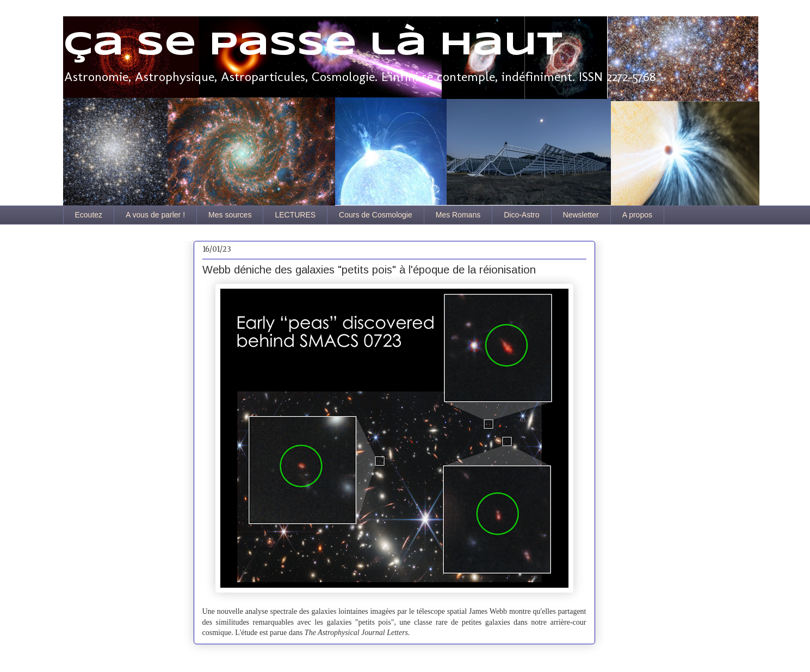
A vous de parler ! (155, 215)
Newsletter (581, 215)
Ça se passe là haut (313, 45)
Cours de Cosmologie (376, 215)
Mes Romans (458, 215)
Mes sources (230, 215)
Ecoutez (89, 215)
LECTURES (295, 215)
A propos (637, 215)
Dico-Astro (521, 215)
